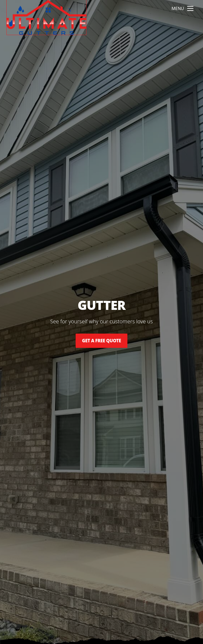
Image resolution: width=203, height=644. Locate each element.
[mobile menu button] (190, 8)
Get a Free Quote (101, 341)
